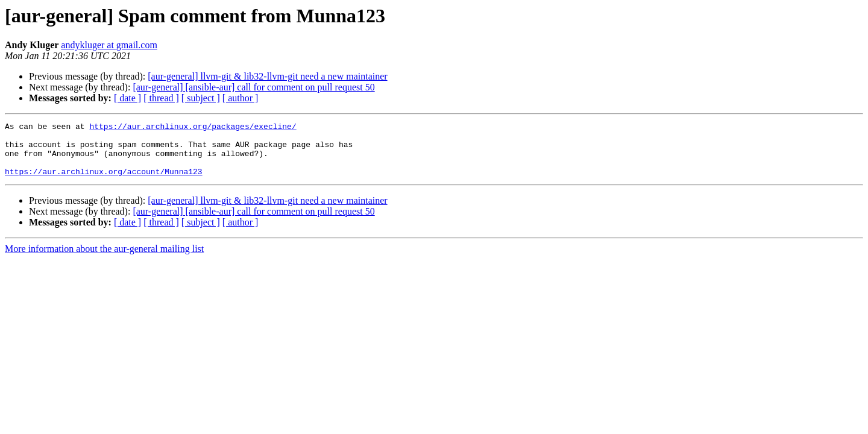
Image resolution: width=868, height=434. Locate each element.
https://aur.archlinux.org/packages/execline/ (193, 128)
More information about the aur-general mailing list (104, 259)
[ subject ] (201, 98)
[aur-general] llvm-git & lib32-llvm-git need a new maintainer (267, 76)
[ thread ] (161, 98)
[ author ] (241, 98)
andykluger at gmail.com (109, 45)
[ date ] (127, 98)
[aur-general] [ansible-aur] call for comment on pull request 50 (253, 87)
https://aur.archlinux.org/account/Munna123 (104, 182)
